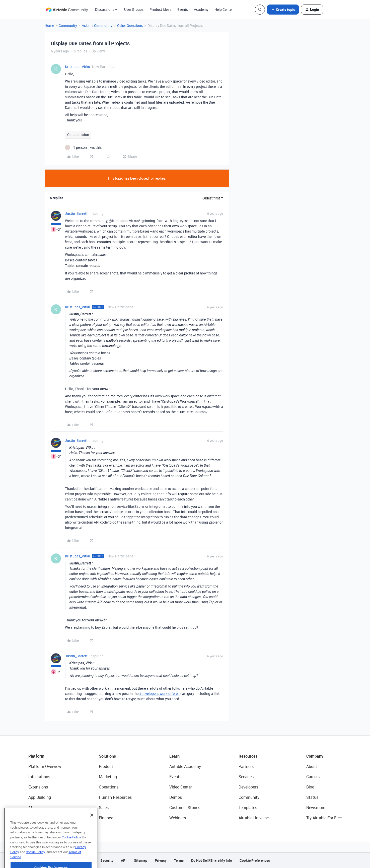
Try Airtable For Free (324, 818)
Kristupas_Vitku (78, 67)
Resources (248, 756)
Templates (248, 808)
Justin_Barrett (76, 213)
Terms (179, 860)
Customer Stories (185, 808)
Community (68, 25)
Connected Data (43, 818)
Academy (201, 9)
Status (312, 797)
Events (183, 9)
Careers (313, 777)
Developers (248, 787)
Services (246, 777)
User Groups (134, 9)
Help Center (224, 9)
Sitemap (141, 860)
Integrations (39, 777)
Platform (36, 756)
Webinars (178, 818)
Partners (246, 766)
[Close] (92, 829)
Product (106, 766)
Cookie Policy (71, 851)
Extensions (38, 787)
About (312, 766)
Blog (310, 787)
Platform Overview (45, 766)
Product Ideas (160, 9)
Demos (176, 797)
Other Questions (130, 25)
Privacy (161, 860)
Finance (106, 818)
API (124, 860)
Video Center (181, 787)
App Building (40, 797)
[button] (283, 10)
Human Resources (115, 797)
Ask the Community (97, 25)
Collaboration (78, 135)
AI (30, 808)
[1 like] (83, 147)
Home (49, 25)
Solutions (107, 756)
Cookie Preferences (255, 860)
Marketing (108, 777)
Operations (109, 787)
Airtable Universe (254, 818)
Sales (104, 808)
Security (107, 860)
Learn (174, 756)
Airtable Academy (185, 766)
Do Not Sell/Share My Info (212, 860)
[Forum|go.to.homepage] (67, 10)
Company (315, 756)
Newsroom (316, 808)
